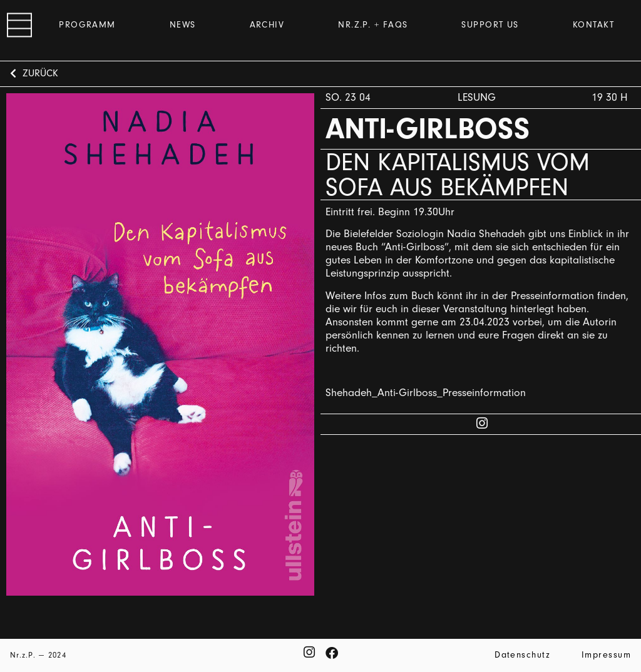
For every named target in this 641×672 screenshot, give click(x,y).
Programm (87, 25)
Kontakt (593, 25)
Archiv (267, 25)
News (183, 25)
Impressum (606, 655)
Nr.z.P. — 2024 (38, 655)
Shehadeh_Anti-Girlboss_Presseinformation (426, 392)
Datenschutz (522, 655)
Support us (490, 25)
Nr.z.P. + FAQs (373, 25)
